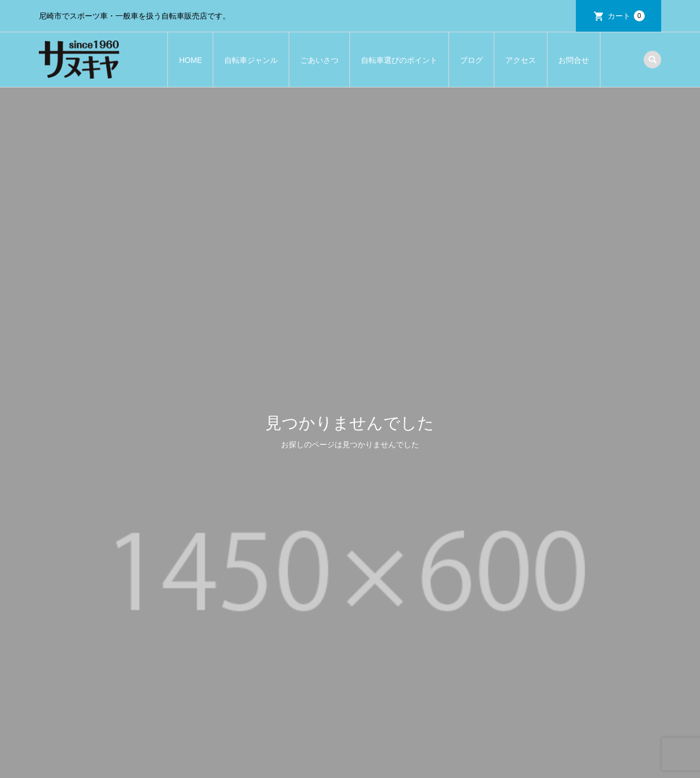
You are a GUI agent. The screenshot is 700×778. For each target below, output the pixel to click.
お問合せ (574, 60)
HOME (190, 60)
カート (626, 16)
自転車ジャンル (251, 60)
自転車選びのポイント (399, 60)
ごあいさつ (319, 60)
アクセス (521, 60)
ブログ (471, 60)
